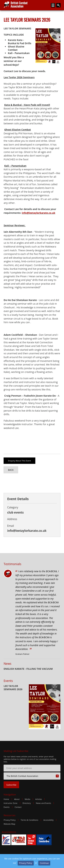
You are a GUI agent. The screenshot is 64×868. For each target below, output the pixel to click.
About (17, 799)
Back (11, 470)
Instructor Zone (10, 803)
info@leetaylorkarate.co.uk (39, 213)
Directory (27, 803)
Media (27, 799)
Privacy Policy (10, 820)
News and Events (43, 803)
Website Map (9, 824)
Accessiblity (48, 820)
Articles (39, 799)
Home (6, 799)
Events (6, 807)
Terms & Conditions (29, 820)
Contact (18, 807)
